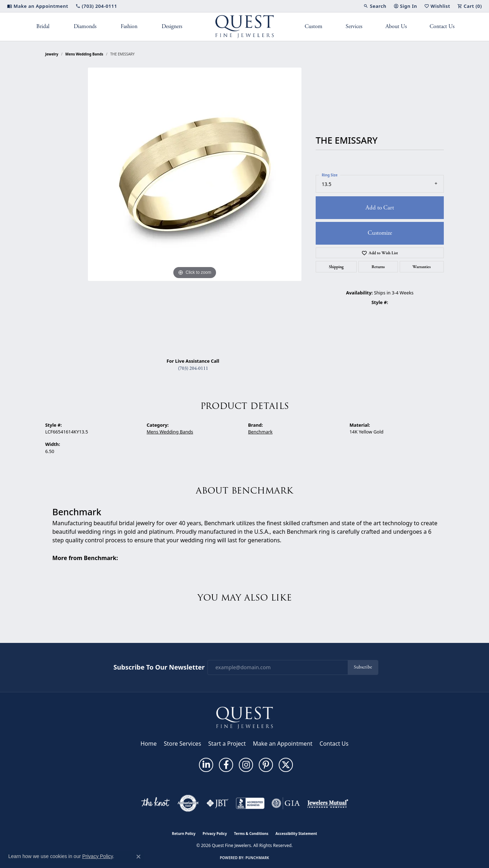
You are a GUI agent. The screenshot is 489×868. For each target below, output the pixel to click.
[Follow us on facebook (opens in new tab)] (226, 765)
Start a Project (227, 744)
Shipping (336, 267)
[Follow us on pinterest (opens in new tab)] (266, 765)
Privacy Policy (215, 834)
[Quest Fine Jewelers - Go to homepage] (244, 717)
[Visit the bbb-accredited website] (250, 803)
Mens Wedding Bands (85, 54)
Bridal (43, 26)
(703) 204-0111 (193, 369)
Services (354, 26)
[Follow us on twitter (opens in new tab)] (286, 765)
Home (149, 744)
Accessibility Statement (296, 834)
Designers (172, 26)
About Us (396, 26)
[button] (375, 6)
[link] (38, 6)
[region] (195, 210)
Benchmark (260, 432)
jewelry (52, 54)
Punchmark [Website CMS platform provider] (257, 858)
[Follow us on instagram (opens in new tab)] (246, 765)
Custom (314, 26)
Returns (378, 267)
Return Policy (184, 834)
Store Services (182, 744)
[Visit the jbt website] (217, 803)
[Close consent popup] (138, 857)
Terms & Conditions (251, 834)
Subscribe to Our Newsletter (159, 667)
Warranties (422, 267)
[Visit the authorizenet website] (188, 803)
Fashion (129, 26)
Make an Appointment (283, 744)
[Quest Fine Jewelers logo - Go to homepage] (245, 27)
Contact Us (442, 26)
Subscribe (363, 667)
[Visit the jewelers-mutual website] (328, 803)
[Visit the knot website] (155, 803)
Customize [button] (380, 233)
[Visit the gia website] (286, 803)
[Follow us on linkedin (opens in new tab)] (206, 765)
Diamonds (85, 26)
